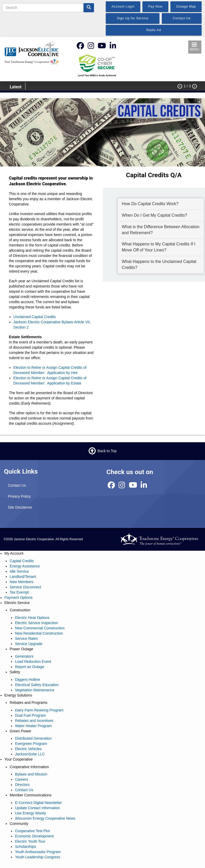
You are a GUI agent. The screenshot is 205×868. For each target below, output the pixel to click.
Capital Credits (22, 561)
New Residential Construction (39, 633)
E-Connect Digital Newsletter (38, 803)
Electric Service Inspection (36, 623)
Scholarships (25, 847)
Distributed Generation (33, 738)
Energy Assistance (25, 566)
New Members (21, 582)
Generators (24, 656)
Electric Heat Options (32, 618)
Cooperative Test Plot (32, 831)
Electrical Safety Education (37, 685)
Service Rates (26, 639)
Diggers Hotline (27, 680)
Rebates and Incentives (34, 721)
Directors (22, 785)
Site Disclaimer (20, 507)
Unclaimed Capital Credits (35, 317)
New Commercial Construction (40, 628)
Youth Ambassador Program (38, 852)
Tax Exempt (19, 592)
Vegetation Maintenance (35, 690)
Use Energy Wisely (30, 813)
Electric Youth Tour (30, 841)
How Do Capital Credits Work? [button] (150, 204)
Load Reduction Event (33, 662)
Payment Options (18, 597)
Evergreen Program (31, 744)
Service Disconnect (25, 587)
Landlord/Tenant (23, 577)
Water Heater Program (33, 726)
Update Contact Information (37, 808)
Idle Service (19, 571)
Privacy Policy (19, 496)
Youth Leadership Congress (37, 857)
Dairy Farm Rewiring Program (39, 710)
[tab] (161, 204)
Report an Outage (29, 667)
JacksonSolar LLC (30, 754)
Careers (21, 779)
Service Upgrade (29, 644)
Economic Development (34, 836)
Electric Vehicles (28, 749)
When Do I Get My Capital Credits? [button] (154, 215)
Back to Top (107, 451)
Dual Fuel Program (30, 715)
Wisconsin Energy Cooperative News (45, 818)
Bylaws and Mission (31, 774)
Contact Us (17, 485)
